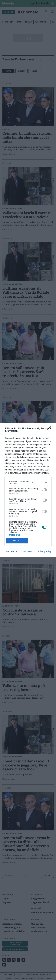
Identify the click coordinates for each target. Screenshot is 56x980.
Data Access (28, 551)
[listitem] (28, 482)
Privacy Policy (45, 551)
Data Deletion (11, 551)
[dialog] (28, 490)
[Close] (50, 429)
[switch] (45, 490)
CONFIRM (17, 541)
